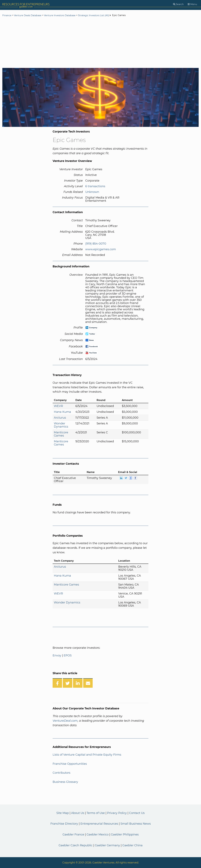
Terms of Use (96, 813)
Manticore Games (61, 434)
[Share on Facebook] (57, 683)
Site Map (63, 813)
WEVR (58, 406)
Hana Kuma (62, 412)
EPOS (68, 655)
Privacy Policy (117, 813)
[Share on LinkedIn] (78, 683)
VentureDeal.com (65, 721)
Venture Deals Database (28, 15)
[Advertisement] (100, 43)
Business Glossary (65, 782)
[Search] (178, 4)
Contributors (61, 773)
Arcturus (60, 418)
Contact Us (137, 813)
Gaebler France (73, 835)
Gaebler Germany (107, 845)
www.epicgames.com (101, 249)
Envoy (57, 655)
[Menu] (192, 4)
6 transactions (95, 186)
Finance (7, 15)
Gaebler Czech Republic (76, 845)
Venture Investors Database (60, 15)
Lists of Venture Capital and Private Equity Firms (87, 755)
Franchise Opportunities (70, 764)
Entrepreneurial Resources (99, 824)
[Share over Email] (88, 683)
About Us (78, 813)
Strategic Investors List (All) (94, 15)
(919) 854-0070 (96, 244)
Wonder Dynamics (61, 425)
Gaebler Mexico (98, 835)
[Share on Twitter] (68, 683)
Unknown (92, 192)
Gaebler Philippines (125, 835)
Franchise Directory (64, 824)
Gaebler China (132, 845)
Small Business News (136, 824)
